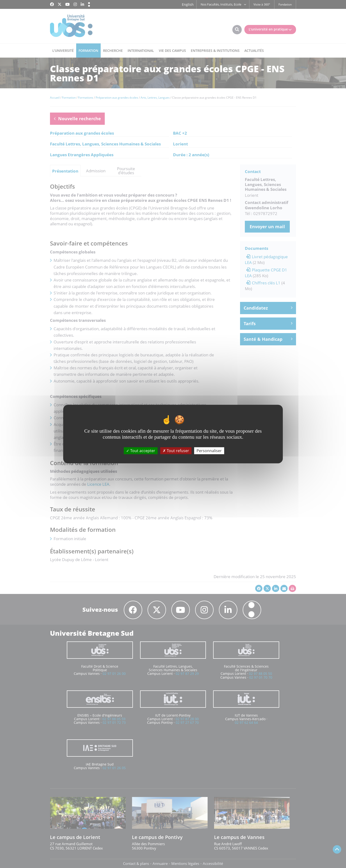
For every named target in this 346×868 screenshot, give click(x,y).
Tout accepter (141, 451)
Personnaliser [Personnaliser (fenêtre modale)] (209, 451)
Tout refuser (176, 451)
